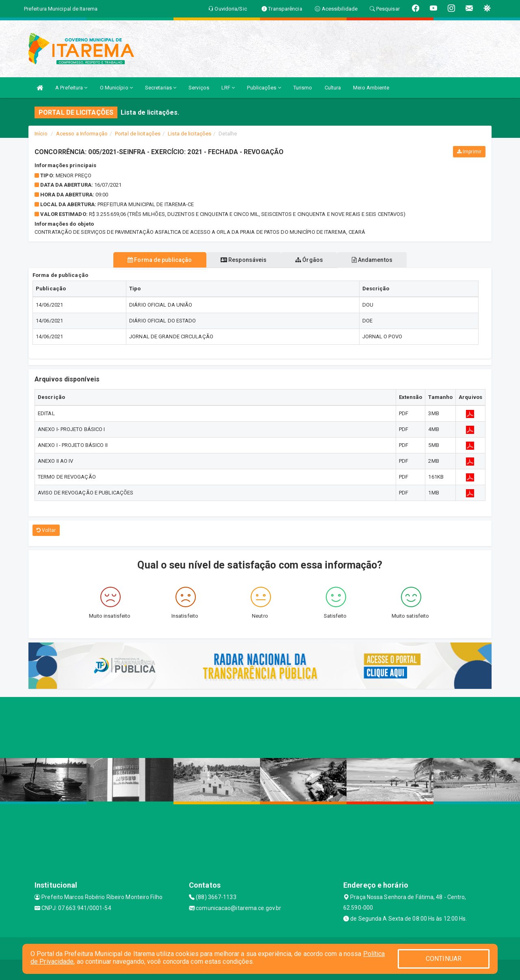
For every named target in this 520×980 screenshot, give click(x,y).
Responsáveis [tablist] (241, 260)
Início (41, 134)
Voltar (46, 530)
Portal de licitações (138, 134)
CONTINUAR (444, 959)
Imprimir (469, 152)
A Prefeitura (71, 88)
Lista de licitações (190, 134)
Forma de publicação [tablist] (152, 260)
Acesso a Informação (82, 134)
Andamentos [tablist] (380, 260)
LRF (228, 88)
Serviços (199, 88)
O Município (116, 88)
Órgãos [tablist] (312, 260)
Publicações (264, 88)
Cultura (333, 88)
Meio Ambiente (371, 88)
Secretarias (161, 88)
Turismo (303, 88)
